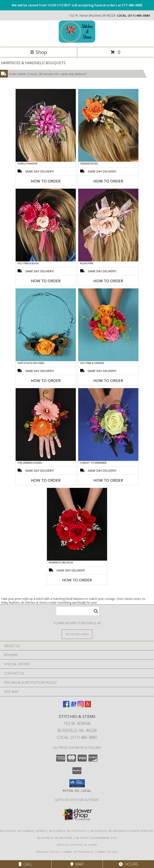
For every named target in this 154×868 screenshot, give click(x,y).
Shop (38, 52)
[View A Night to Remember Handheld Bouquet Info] (108, 425)
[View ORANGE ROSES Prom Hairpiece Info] (108, 125)
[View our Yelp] (88, 706)
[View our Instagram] (81, 706)
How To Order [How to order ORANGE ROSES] (108, 181)
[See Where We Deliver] (77, 634)
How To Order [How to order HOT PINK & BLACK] (46, 281)
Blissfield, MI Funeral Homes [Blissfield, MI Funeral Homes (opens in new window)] (23, 831)
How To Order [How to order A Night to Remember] (108, 480)
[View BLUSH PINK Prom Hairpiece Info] (108, 225)
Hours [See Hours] (128, 864)
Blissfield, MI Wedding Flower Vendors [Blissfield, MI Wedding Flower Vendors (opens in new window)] (122, 831)
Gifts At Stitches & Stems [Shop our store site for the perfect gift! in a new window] (77, 800)
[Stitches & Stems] (77, 42)
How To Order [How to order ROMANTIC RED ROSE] (77, 580)
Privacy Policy (48, 852)
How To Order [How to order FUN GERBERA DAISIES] (46, 480)
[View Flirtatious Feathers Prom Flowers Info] (46, 325)
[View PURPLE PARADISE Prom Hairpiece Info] (46, 125)
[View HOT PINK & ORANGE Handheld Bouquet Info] (108, 325)
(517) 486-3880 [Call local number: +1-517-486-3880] (139, 15)
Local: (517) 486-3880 (77, 737)
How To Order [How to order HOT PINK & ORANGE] (108, 381)
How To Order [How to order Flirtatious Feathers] (46, 381)
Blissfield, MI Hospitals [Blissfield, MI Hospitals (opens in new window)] (68, 831)
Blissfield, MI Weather (55, 838)
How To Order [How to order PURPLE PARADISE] (46, 181)
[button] (77, 783)
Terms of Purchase (78, 852)
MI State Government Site (96, 838)
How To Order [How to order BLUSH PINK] (108, 281)
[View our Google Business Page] (73, 706)
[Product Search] (78, 611)
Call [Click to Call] (26, 864)
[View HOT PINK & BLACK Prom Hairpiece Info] (46, 225)
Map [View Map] (77, 864)
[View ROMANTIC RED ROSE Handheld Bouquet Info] (77, 524)
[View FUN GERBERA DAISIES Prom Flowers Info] (46, 425)
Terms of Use (107, 852)
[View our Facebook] (66, 706)
